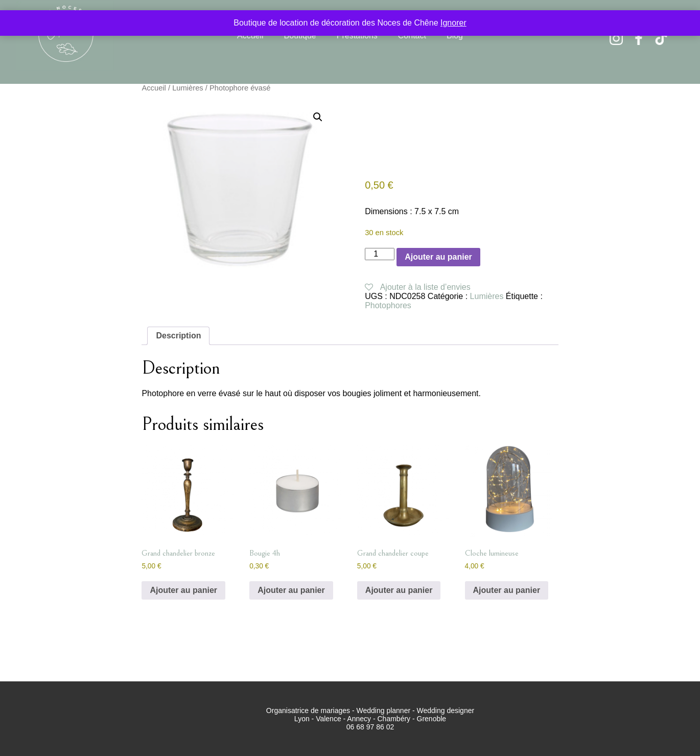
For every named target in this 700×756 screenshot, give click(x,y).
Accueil (250, 36)
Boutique (300, 36)
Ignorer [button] (453, 23)
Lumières (188, 88)
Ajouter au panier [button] (183, 590)
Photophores (388, 305)
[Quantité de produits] (380, 254)
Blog (455, 36)
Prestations (357, 36)
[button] (318, 117)
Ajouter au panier (438, 257)
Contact (412, 36)
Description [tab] (178, 336)
